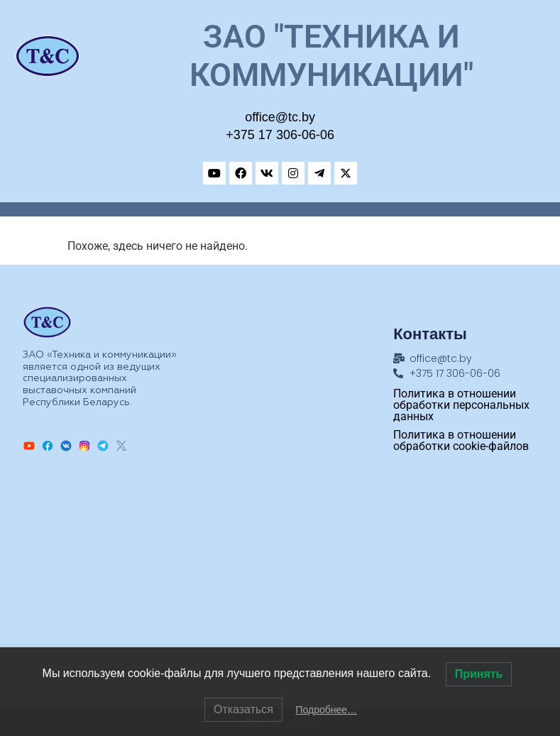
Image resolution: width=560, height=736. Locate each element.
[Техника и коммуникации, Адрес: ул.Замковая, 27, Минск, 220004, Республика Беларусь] (280, 580)
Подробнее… (326, 710)
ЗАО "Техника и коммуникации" (331, 56)
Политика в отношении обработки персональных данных (461, 405)
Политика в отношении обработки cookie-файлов (461, 440)
